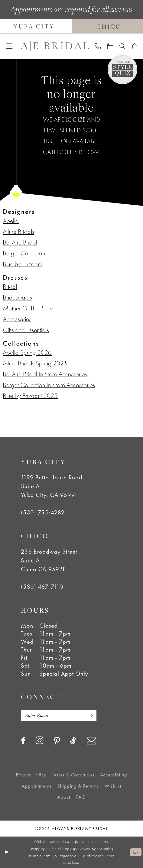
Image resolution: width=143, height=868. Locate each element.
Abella (11, 221)
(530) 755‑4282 (43, 512)
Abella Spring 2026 (27, 352)
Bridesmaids (17, 297)
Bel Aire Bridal (20, 242)
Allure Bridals (19, 232)
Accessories (17, 319)
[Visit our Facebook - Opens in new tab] (23, 741)
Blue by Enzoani (22, 264)
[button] (9, 46)
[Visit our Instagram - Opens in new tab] (40, 741)
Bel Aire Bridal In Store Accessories (45, 374)
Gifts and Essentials (26, 330)
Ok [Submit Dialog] (136, 852)
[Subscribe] (90, 715)
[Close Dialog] (6, 852)
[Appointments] (110, 46)
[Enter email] (59, 715)
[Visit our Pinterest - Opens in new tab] (57, 741)
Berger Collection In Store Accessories (49, 385)
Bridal (10, 287)
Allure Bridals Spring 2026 (35, 363)
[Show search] (122, 46)
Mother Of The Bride (28, 308)
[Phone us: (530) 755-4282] (98, 46)
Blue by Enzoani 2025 (30, 396)
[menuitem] (9, 46)
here (76, 863)
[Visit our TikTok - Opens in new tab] (73, 741)
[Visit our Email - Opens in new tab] (91, 741)
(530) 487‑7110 (42, 587)
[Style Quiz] (122, 70)
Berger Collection (24, 253)
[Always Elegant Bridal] (54, 46)
